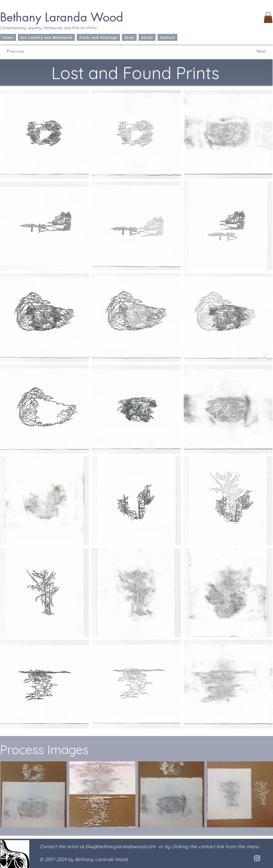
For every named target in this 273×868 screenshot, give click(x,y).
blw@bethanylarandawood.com (121, 846)
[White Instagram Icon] (257, 858)
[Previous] (14, 51)
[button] (268, 17)
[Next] (258, 51)
